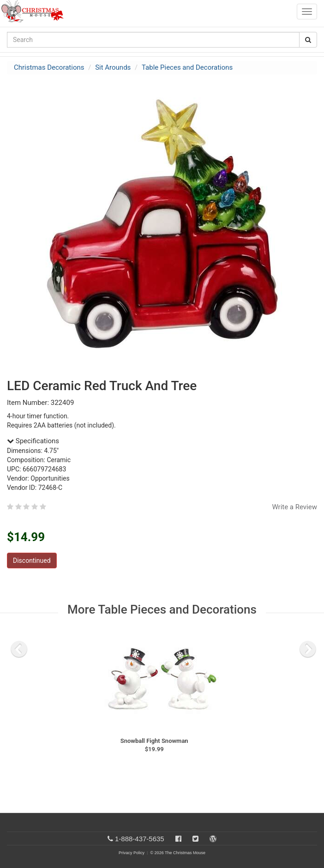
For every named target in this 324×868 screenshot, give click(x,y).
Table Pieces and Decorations (187, 67)
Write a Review (294, 507)
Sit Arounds (113, 67)
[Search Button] (308, 40)
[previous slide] (19, 649)
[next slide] (308, 649)
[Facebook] (178, 839)
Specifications (33, 441)
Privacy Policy (132, 853)
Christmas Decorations (49, 67)
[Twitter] (195, 839)
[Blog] (213, 839)
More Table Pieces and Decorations (162, 609)
